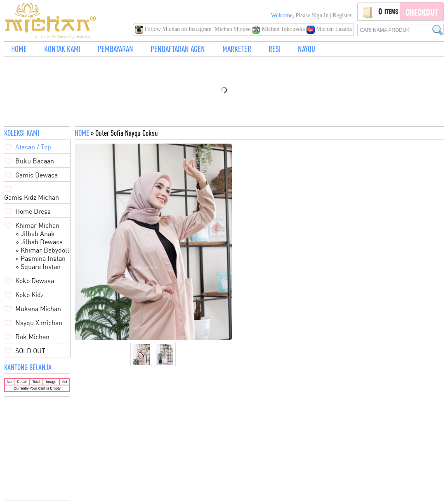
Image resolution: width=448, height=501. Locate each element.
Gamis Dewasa (37, 175)
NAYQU (307, 49)
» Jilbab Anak (35, 234)
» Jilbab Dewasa (39, 242)
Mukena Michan (38, 309)
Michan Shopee (232, 29)
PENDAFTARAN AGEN (178, 49)
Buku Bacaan (35, 161)
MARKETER (237, 49)
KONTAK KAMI (62, 49)
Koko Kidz (29, 295)
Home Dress (33, 211)
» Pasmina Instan (40, 258)
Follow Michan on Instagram (174, 29)
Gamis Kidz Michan (32, 197)
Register (342, 15)
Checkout (422, 12)
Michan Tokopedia (279, 29)
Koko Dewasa (35, 281)
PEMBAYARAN (116, 49)
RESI (275, 49)
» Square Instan (38, 267)
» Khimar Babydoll (42, 250)
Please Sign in (312, 15)
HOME (19, 49)
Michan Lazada (329, 29)
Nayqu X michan (39, 323)
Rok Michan (32, 337)
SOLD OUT (30, 351)
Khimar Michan (37, 225)
